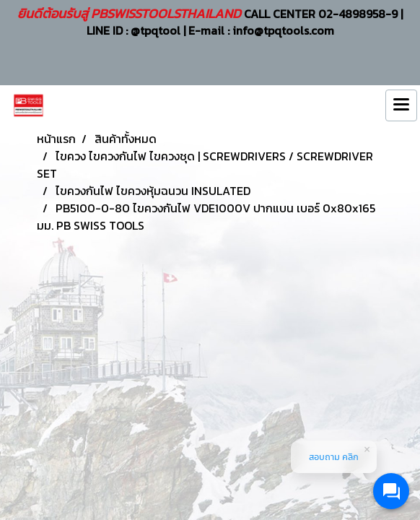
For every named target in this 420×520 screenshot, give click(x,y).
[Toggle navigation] (401, 105)
